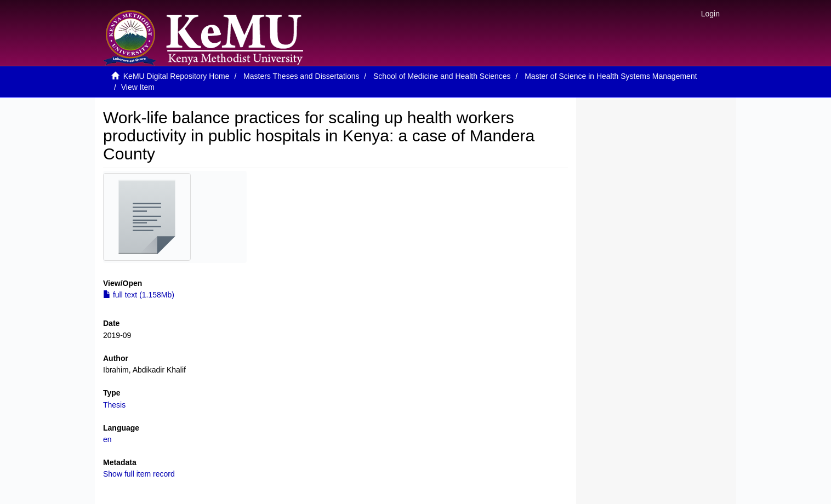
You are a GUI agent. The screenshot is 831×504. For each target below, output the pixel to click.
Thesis (114, 405)
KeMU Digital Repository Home (177, 76)
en (107, 439)
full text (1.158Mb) (139, 295)
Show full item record (139, 474)
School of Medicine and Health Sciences (442, 76)
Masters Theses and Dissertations (301, 76)
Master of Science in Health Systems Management (611, 76)
